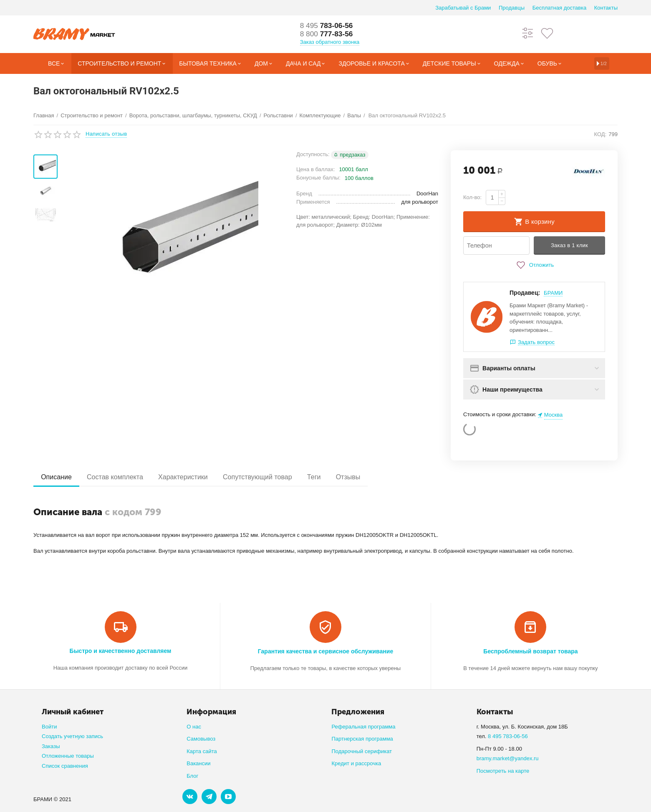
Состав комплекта (117, 477)
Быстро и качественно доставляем (121, 651)
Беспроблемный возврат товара (530, 651)
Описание (57, 477)
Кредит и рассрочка (356, 763)
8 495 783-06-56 (508, 736)
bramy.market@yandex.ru (508, 758)
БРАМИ (553, 293)
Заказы (51, 746)
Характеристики (187, 477)
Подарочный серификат (362, 751)
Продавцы (512, 8)
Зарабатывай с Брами (463, 8)
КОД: (601, 134)
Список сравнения (65, 766)
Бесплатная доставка (559, 8)
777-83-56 (328, 34)
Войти (49, 727)
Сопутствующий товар (263, 477)
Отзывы (357, 477)
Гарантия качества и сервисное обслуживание (325, 651)
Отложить (534, 265)
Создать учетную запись (72, 736)
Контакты (606, 8)
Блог (192, 776)
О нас (194, 727)
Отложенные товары (68, 756)
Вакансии (198, 763)
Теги (321, 477)
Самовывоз (201, 739)
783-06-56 (328, 26)
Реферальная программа (363, 727)
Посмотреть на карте (503, 771)
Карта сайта (202, 751)
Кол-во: (472, 197)
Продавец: (525, 293)
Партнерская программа (362, 739)
